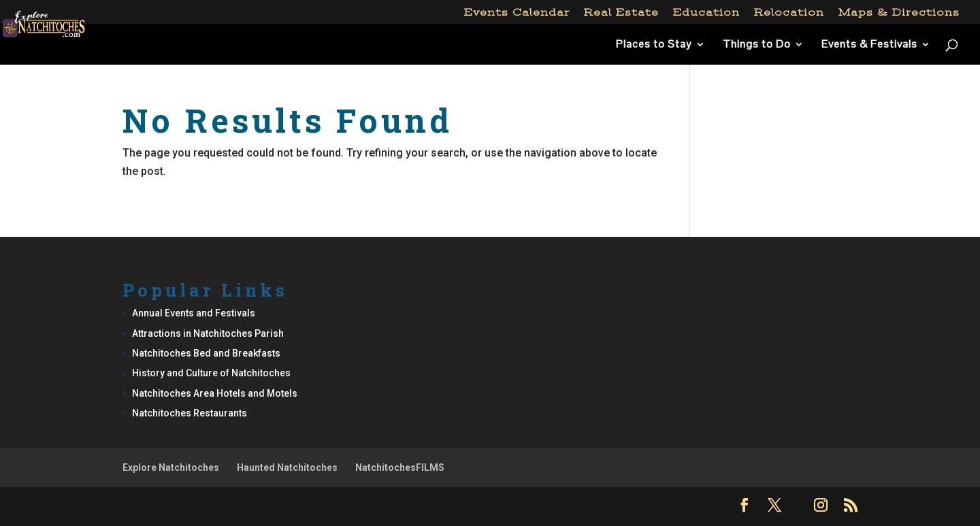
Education (706, 13)
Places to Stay (654, 45)
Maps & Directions (899, 13)
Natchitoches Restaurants (190, 413)
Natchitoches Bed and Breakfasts (206, 353)
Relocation (789, 13)
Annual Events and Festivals (194, 313)
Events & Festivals (869, 45)
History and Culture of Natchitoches (211, 373)
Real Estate (621, 13)
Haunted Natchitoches (287, 467)
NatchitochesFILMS (400, 467)
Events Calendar (517, 13)
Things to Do (757, 45)
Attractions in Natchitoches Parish (208, 333)
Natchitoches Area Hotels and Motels (215, 393)
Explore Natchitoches (171, 467)
